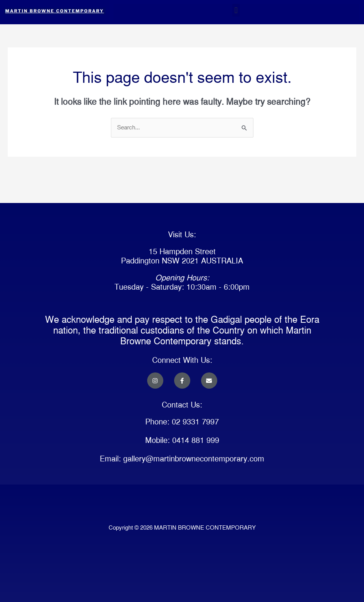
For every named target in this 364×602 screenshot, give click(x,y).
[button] (236, 10)
